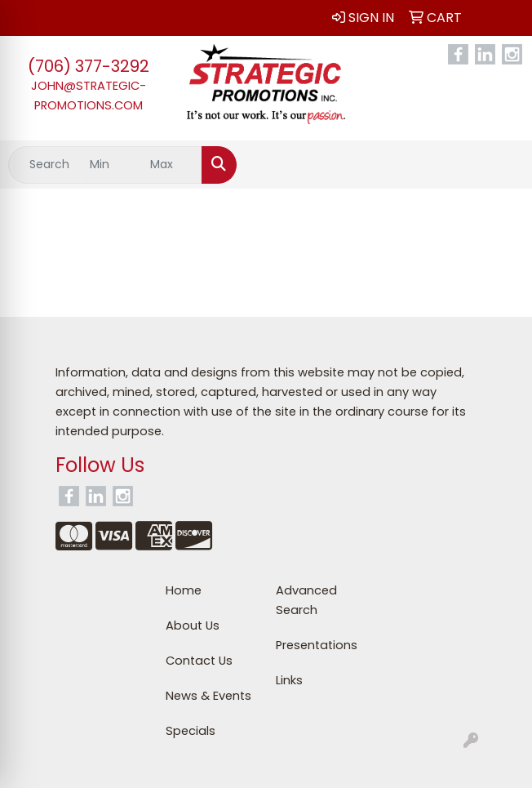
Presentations (317, 645)
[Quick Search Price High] (172, 165)
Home (184, 590)
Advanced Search (306, 600)
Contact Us (199, 661)
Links (289, 680)
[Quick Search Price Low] (111, 165)
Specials (191, 731)
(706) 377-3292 (89, 66)
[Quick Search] (45, 165)
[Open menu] (499, 165)
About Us (193, 626)
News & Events (208, 696)
